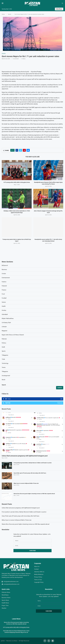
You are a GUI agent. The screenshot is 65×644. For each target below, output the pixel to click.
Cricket (4, 274)
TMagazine (5, 372)
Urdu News (59, 9)
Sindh (3, 347)
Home (3, 14)
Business (4, 270)
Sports (10, 14)
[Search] (62, 3)
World (3, 380)
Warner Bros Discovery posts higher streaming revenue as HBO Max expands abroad (34, 494)
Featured (4, 286)
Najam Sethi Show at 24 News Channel (13, 335)
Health (4, 306)
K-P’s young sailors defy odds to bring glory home (17, 182)
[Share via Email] (28, 150)
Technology (5, 363)
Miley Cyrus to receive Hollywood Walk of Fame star (26, 483)
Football (4, 298)
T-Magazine (5, 355)
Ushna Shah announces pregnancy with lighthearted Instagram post (25, 456)
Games (4, 302)
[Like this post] (13, 150)
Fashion (4, 282)
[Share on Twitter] (20, 150)
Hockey (4, 310)
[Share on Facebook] (17, 150)
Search (4, 385)
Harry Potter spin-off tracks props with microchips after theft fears (30, 473)
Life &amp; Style (6, 323)
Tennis (4, 367)
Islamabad (5, 314)
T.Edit (3, 359)
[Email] (53, 641)
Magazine (4, 331)
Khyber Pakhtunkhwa (8, 318)
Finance (4, 290)
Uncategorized (6, 376)
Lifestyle (4, 327)
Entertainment (6, 278)
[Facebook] (45, 641)
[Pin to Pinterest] (24, 150)
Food (3, 294)
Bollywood (5, 265)
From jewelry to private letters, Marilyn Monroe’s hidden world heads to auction (33, 463)
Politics (4, 343)
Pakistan (4, 339)
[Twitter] (49, 641)
